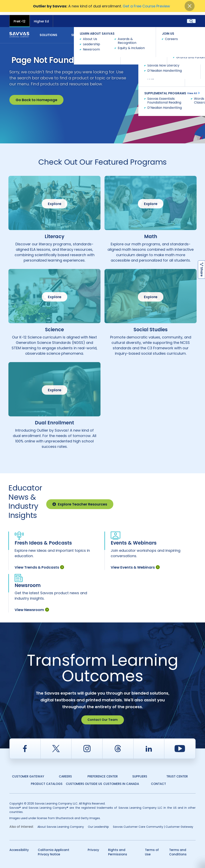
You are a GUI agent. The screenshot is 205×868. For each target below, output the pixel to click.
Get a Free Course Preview (146, 6)
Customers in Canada (121, 781)
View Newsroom (32, 607)
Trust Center (177, 773)
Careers (65, 773)
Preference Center (103, 773)
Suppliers (140, 773)
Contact (185, 32)
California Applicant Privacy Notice (54, 849)
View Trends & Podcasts (39, 564)
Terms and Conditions (178, 849)
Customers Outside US (84, 781)
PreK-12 (20, 18)
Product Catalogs (47, 781)
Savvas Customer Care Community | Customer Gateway (153, 824)
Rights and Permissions (118, 849)
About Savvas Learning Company (61, 824)
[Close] (190, 6)
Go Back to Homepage (36, 97)
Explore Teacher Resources (80, 501)
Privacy (93, 847)
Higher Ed (41, 18)
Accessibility (19, 847)
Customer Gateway (28, 773)
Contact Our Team (103, 717)
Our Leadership (98, 824)
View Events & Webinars (135, 564)
